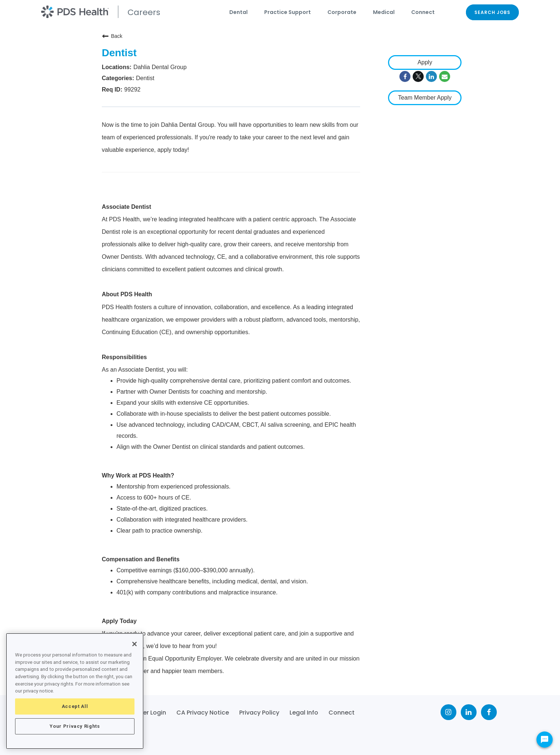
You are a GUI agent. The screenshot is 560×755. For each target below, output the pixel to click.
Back (112, 36)
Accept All (75, 706)
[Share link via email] (445, 76)
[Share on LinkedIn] (431, 76)
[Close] (134, 644)
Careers (144, 12)
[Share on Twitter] (418, 76)
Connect (423, 12)
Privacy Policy (259, 713)
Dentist (119, 53)
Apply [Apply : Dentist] (425, 62)
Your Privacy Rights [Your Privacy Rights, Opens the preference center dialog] (75, 726)
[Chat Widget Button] (545, 740)
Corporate (342, 12)
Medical (384, 12)
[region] (75, 691)
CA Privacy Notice (203, 713)
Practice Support (288, 12)
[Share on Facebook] (405, 76)
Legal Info (304, 713)
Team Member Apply (425, 98)
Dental (238, 12)
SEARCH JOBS (492, 12)
